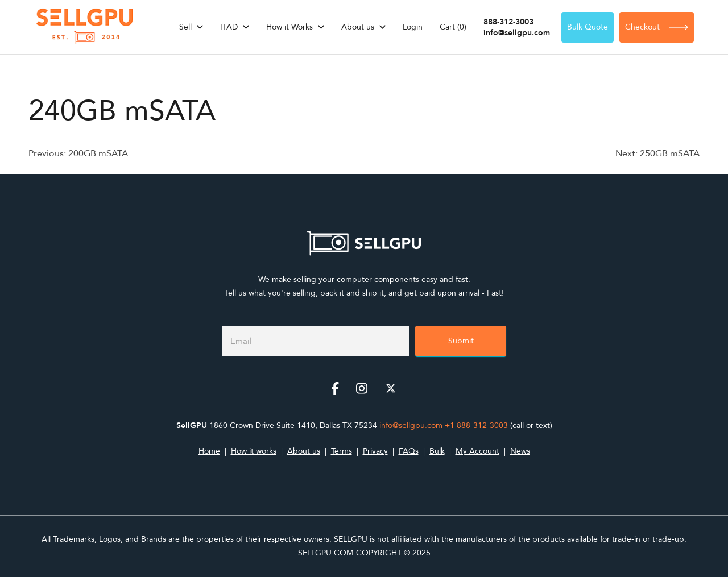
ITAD (229, 27)
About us (358, 27)
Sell (185, 27)
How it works (254, 451)
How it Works (289, 27)
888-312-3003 (508, 22)
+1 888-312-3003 (476, 426)
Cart (453, 27)
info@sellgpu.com (517, 33)
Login (413, 27)
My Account (477, 451)
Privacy (375, 451)
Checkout (657, 27)
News (520, 451)
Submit (461, 341)
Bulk (437, 451)
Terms (342, 451)
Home (209, 451)
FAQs (409, 451)
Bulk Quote (588, 27)
